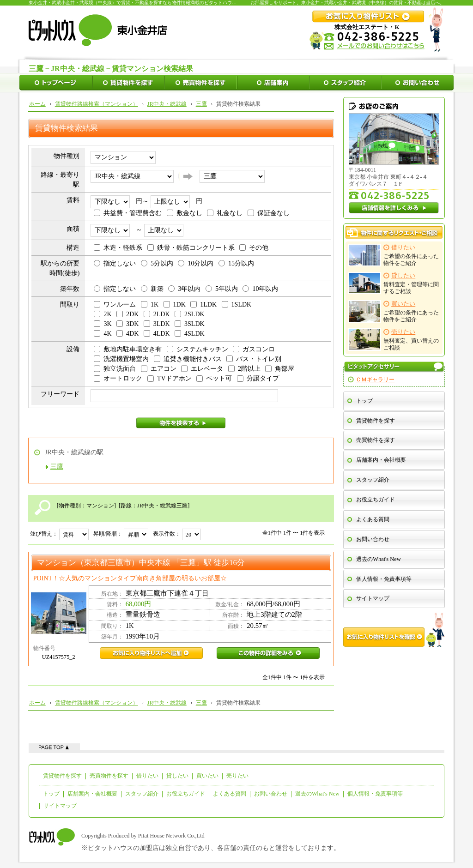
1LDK (203, 304)
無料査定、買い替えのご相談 (394, 340)
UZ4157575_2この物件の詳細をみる (268, 653)
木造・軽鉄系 (118, 248)
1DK (175, 304)
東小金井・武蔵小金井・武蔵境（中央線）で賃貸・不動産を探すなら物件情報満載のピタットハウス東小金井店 (144, 3)
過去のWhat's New (378, 559)
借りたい (147, 776)
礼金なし (225, 213)
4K (103, 334)
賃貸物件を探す (376, 421)
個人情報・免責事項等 (384, 579)
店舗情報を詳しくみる (394, 208)
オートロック (118, 378)
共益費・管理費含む (128, 213)
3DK (127, 324)
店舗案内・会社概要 (381, 460)
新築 (152, 289)
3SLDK (190, 324)
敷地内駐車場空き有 (128, 349)
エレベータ (202, 369)
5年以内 (222, 289)
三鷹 (57, 467)
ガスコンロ (254, 349)
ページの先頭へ (54, 747)
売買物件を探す (376, 440)
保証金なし (269, 213)
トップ (364, 401)
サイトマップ (373, 598)
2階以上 (244, 369)
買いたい (207, 776)
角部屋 (280, 369)
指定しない (115, 263)
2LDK (157, 314)
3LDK (157, 324)
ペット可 (214, 378)
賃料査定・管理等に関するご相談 (394, 283)
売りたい (237, 776)
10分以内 (196, 263)
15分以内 (236, 263)
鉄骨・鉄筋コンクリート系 (191, 248)
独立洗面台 (115, 369)
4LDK (157, 334)
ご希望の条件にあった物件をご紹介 (394, 255)
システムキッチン (197, 349)
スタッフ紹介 (373, 480)
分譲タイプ (258, 378)
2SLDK (190, 314)
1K (150, 304)
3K (103, 324)
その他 (254, 248)
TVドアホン (170, 378)
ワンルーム (115, 304)
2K (103, 314)
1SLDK (237, 304)
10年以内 (260, 289)
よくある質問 (373, 519)
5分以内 (157, 263)
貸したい (177, 776)
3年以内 (184, 289)
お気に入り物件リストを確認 (394, 630)
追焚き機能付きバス (188, 359)
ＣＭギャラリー (375, 380)
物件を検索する (181, 423)
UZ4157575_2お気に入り (151, 653)
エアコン (159, 369)
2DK (127, 314)
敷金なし (185, 213)
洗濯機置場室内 (121, 359)
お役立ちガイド (376, 500)
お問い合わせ (373, 539)
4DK (127, 334)
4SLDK (190, 334)
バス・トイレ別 (254, 359)
